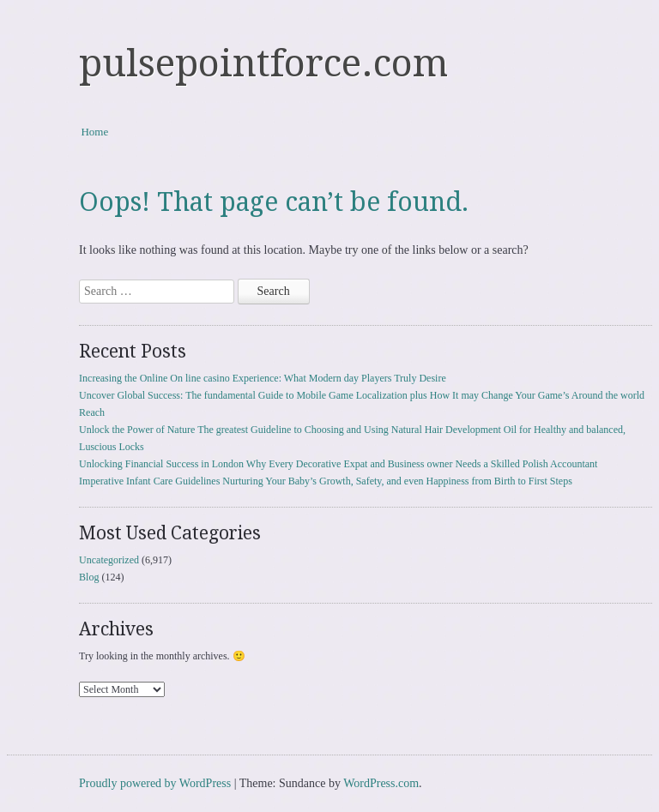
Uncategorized (109, 560)
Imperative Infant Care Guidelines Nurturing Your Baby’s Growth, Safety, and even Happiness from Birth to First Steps (326, 481)
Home (94, 132)
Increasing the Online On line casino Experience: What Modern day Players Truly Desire (263, 378)
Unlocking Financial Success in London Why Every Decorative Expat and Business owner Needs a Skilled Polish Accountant (338, 464)
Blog (89, 577)
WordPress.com (381, 783)
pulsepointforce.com (263, 63)
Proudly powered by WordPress (155, 783)
